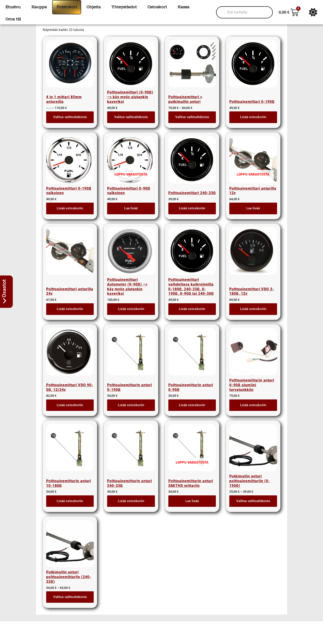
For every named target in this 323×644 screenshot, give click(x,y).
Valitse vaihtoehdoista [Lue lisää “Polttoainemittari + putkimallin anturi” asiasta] (192, 124)
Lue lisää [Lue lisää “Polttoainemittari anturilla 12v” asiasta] (253, 215)
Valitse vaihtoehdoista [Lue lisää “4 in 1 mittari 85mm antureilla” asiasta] (70, 124)
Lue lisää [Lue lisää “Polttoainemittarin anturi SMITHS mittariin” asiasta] (192, 507)
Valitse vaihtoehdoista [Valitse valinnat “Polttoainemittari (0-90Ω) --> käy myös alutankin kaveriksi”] (131, 124)
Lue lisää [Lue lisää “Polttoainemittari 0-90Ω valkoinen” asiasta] (131, 215)
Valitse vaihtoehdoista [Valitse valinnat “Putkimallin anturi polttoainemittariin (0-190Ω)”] (253, 507)
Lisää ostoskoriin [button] (253, 124)
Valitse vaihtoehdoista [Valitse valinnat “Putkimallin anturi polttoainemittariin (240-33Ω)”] (70, 603)
